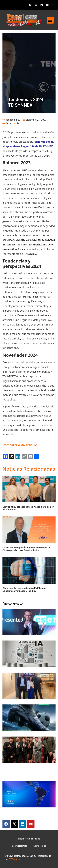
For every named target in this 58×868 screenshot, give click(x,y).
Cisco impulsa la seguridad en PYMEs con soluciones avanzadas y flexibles (24, 590)
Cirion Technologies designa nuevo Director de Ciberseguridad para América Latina (26, 549)
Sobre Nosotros (20, 846)
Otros (8, 124)
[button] (50, 20)
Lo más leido (40, 846)
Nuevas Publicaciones (29, 839)
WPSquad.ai (15, 859)
